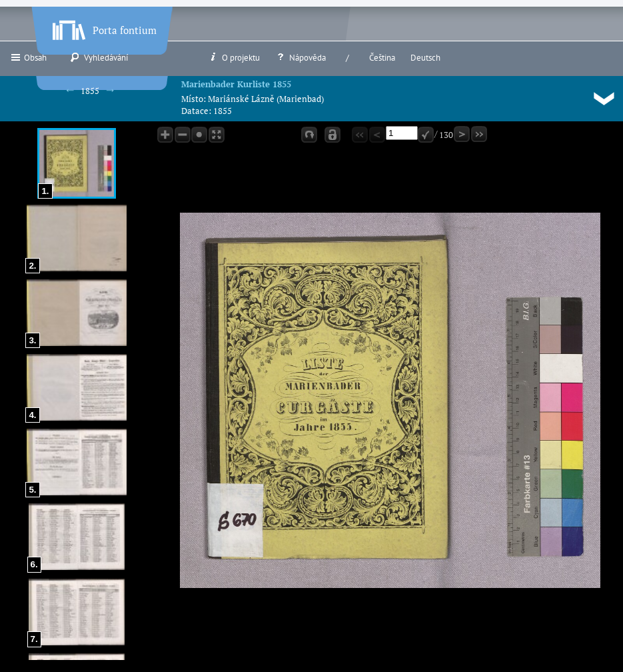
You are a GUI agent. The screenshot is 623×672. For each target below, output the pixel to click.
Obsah (28, 57)
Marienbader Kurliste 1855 (236, 84)
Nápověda (301, 57)
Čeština (382, 58)
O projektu (234, 57)
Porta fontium (103, 27)
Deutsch (425, 58)
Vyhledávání (99, 57)
